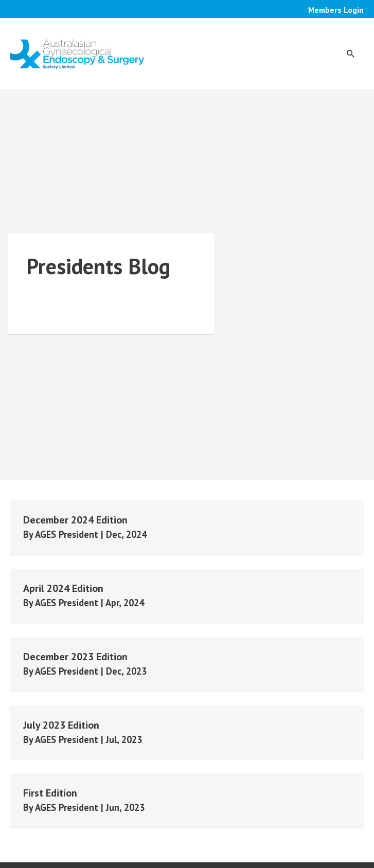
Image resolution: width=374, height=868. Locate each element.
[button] (351, 53)
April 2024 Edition (63, 588)
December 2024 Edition (75, 520)
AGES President (68, 534)
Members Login (336, 10)
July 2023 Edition (61, 725)
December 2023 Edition (75, 657)
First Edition (50, 793)
